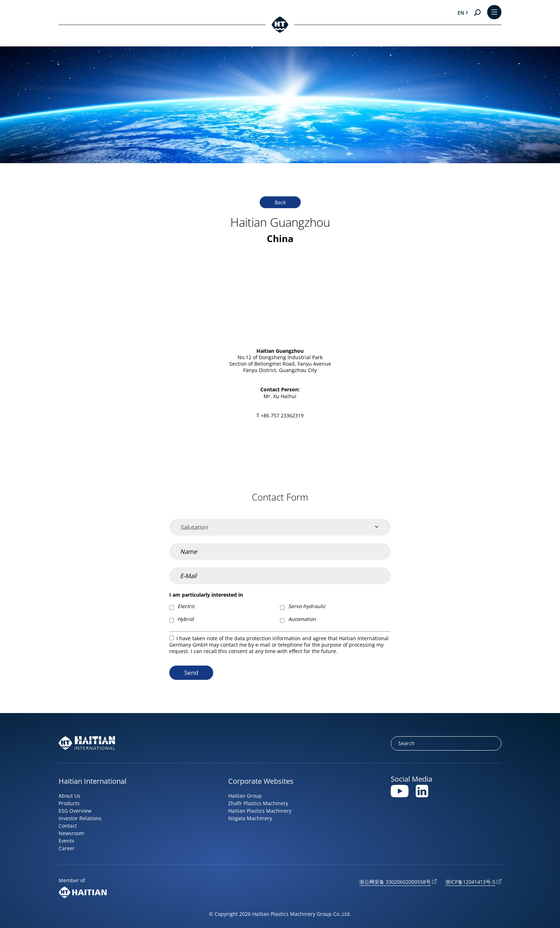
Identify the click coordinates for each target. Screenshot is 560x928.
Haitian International (92, 781)
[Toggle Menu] (494, 13)
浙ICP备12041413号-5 (470, 882)
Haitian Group (245, 796)
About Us (69, 796)
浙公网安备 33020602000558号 (395, 882)
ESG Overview (75, 811)
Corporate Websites (261, 781)
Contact (68, 826)
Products (69, 803)
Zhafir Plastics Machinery (258, 803)
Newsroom (71, 833)
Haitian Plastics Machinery (260, 811)
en (461, 13)
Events (66, 841)
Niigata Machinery (250, 818)
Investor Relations (80, 818)
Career (67, 848)
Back (280, 202)
